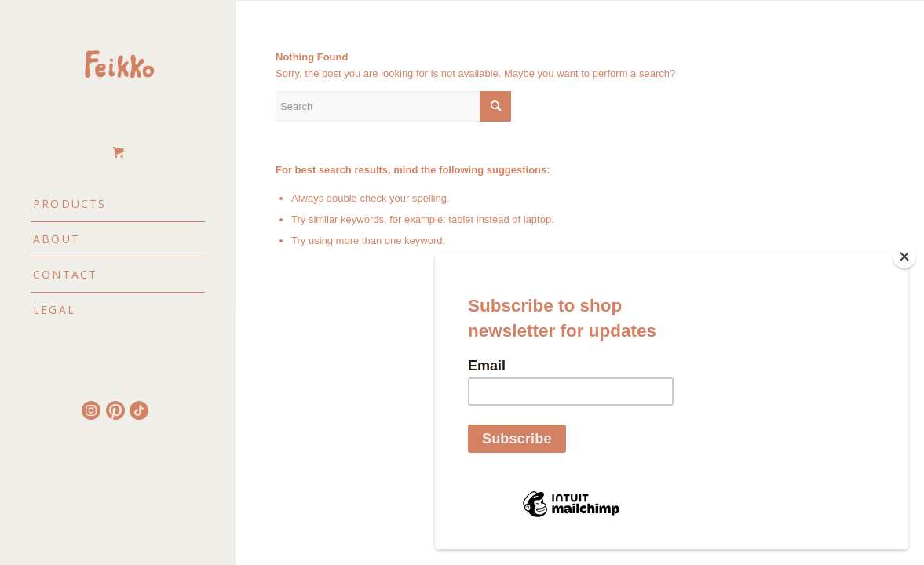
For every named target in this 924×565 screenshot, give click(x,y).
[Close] (904, 257)
